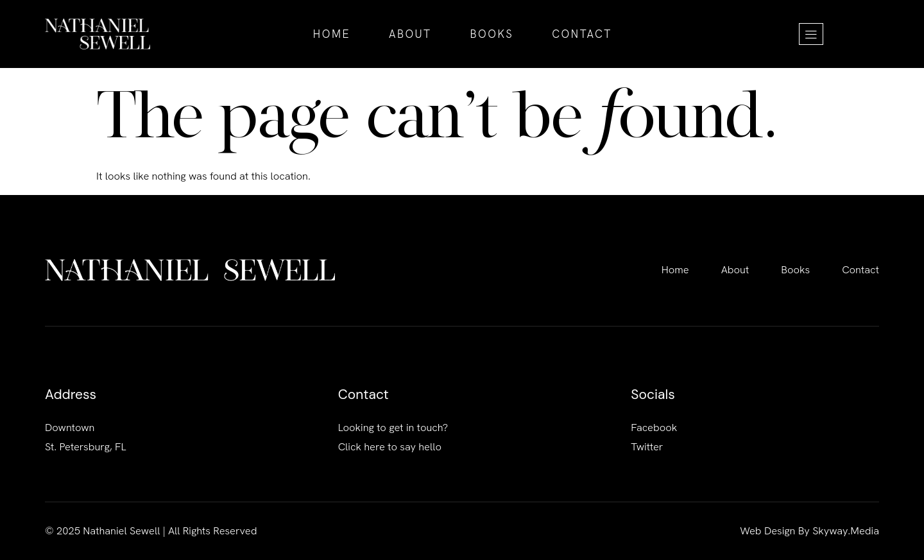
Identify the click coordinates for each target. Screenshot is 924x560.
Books (492, 34)
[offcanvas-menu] (811, 34)
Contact (582, 34)
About (410, 34)
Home (332, 34)
